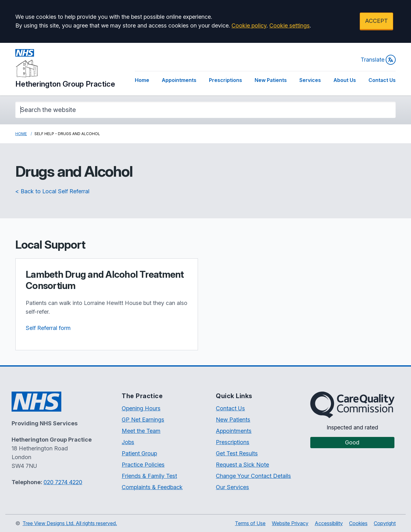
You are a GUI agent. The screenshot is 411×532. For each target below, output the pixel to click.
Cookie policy (249, 25)
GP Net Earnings (143, 420)
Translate (378, 60)
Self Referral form (48, 328)
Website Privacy (290, 523)
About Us (345, 80)
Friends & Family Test (149, 476)
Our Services (232, 487)
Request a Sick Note (242, 465)
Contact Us (382, 80)
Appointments (179, 80)
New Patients (271, 80)
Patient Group (139, 453)
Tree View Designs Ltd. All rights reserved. (70, 523)
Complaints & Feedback (152, 487)
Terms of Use (250, 523)
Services (310, 80)
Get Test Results (237, 453)
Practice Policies (143, 465)
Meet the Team (141, 431)
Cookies (358, 523)
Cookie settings (289, 25)
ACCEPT (376, 21)
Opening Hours (141, 408)
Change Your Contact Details (253, 476)
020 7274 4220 (63, 482)
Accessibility (329, 523)
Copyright (385, 523)
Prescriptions (226, 80)
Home (142, 80)
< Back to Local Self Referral (52, 191)
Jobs (128, 442)
